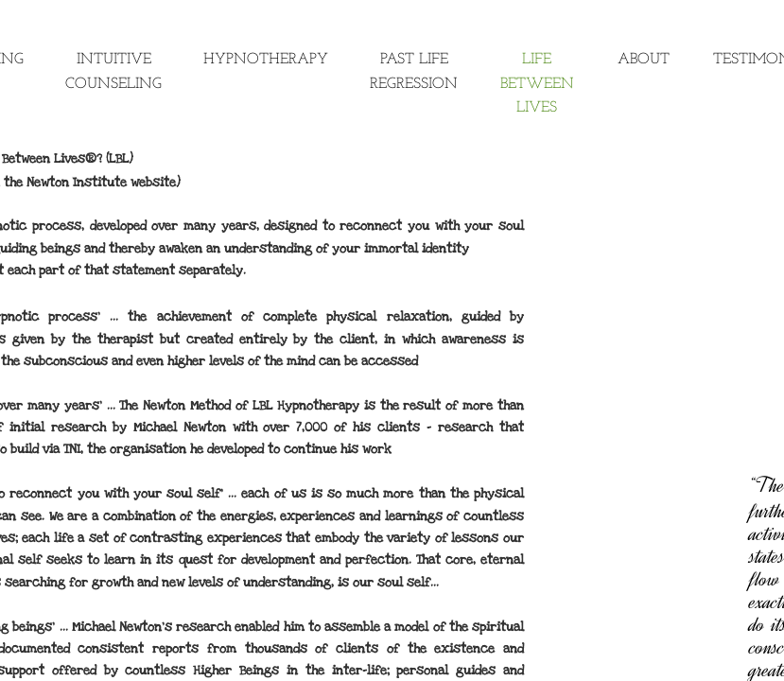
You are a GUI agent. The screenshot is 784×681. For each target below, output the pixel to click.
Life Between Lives (537, 84)
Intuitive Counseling (113, 72)
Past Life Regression (414, 72)
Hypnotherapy (266, 60)
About (644, 60)
